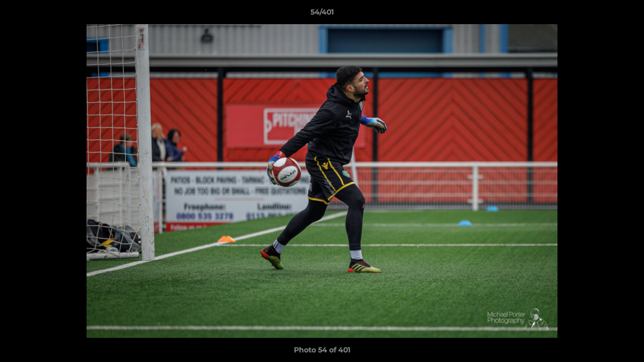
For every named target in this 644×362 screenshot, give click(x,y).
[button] (626, 15)
